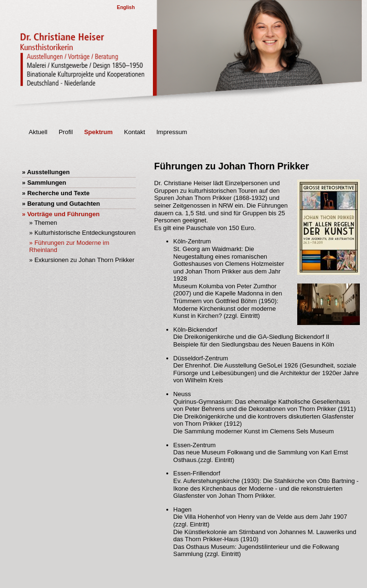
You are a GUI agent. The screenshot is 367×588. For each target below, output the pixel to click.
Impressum (172, 132)
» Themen (43, 223)
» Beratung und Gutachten (61, 204)
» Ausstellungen (46, 172)
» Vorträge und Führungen (61, 214)
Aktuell (38, 132)
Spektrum (98, 132)
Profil (66, 132)
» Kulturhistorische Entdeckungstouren (82, 233)
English (126, 7)
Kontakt (135, 132)
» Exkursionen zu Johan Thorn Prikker (82, 260)
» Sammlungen (44, 183)
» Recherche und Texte (56, 193)
